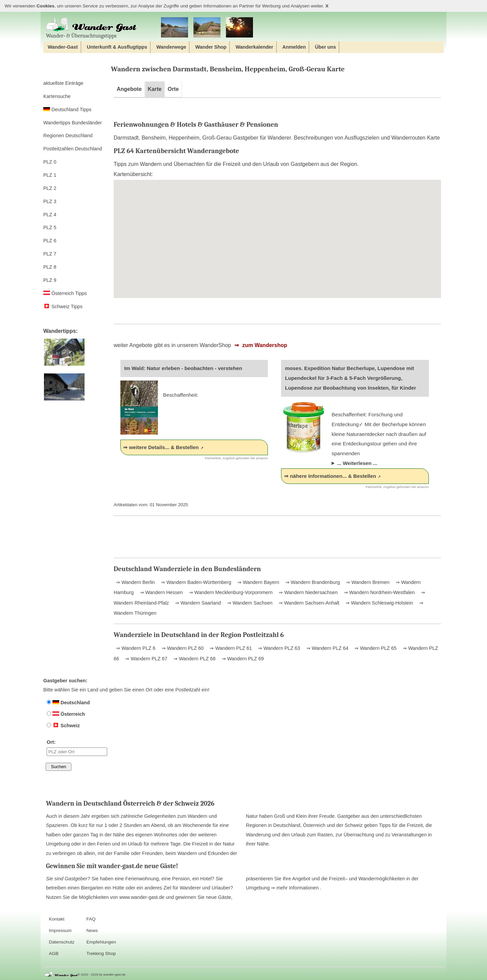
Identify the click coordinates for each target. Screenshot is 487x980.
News (92, 930)
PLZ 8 (50, 267)
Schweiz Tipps (63, 307)
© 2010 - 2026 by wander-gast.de (102, 974)
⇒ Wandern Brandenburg (312, 582)
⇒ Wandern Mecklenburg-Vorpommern (230, 592)
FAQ (91, 919)
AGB (54, 953)
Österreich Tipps (65, 293)
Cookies (45, 6)
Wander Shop (211, 47)
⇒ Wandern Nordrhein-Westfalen (379, 592)
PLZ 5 (50, 227)
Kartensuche (57, 96)
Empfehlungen (101, 942)
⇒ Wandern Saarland (197, 603)
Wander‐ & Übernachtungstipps (91, 28)
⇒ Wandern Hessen (161, 592)
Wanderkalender (254, 47)
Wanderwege (171, 47)
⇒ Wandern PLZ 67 (145, 659)
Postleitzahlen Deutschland (73, 149)
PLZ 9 (50, 280)
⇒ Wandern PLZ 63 (278, 648)
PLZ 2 (50, 188)
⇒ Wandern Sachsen (249, 603)
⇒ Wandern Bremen (367, 582)
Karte (155, 89)
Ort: (77, 748)
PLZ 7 (50, 254)
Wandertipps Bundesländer (73, 123)
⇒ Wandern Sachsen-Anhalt (308, 603)
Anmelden (294, 47)
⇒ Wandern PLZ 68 (194, 659)
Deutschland (68, 703)
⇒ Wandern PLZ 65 (375, 648)
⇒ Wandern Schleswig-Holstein (379, 603)
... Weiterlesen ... (357, 463)
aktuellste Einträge (63, 83)
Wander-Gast (63, 47)
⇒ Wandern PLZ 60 (182, 648)
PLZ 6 (50, 241)
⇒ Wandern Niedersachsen (307, 592)
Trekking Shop (101, 953)
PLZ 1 (50, 175)
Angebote (129, 89)
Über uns (325, 47)
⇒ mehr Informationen (295, 888)
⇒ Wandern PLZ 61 (230, 648)
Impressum (60, 930)
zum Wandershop (264, 345)
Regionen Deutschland (68, 136)
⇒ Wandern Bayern (258, 582)
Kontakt (56, 919)
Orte (173, 89)
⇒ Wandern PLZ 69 (242, 659)
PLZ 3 (50, 201)
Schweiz (63, 726)
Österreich (66, 714)
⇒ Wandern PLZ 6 (136, 648)
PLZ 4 (50, 215)
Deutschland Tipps (67, 109)
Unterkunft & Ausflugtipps (117, 47)
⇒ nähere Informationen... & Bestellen (330, 476)
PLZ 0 (50, 162)
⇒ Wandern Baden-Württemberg (195, 582)
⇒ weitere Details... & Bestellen (161, 447)
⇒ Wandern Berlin (135, 582)
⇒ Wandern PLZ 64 (327, 648)
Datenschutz (62, 942)
